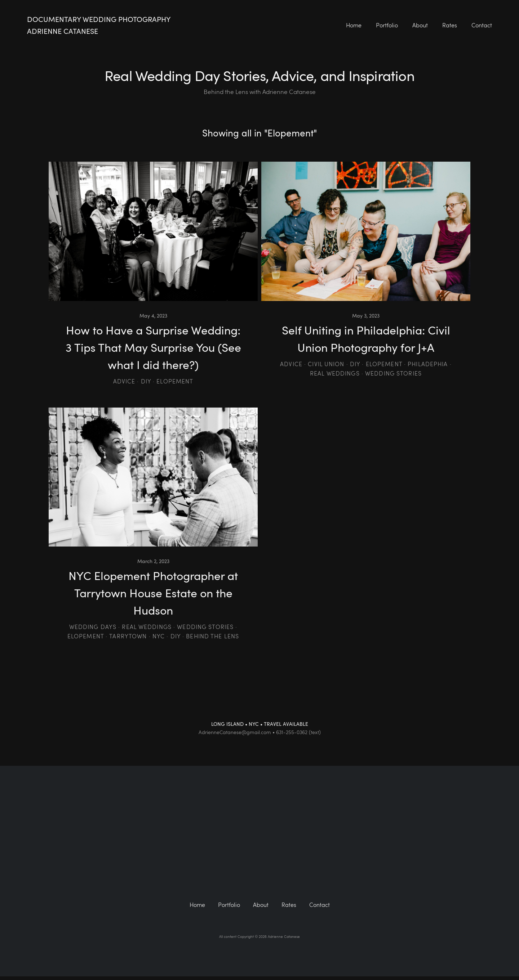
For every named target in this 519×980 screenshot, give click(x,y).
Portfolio (387, 25)
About (420, 25)
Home (354, 25)
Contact (482, 25)
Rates (450, 25)
